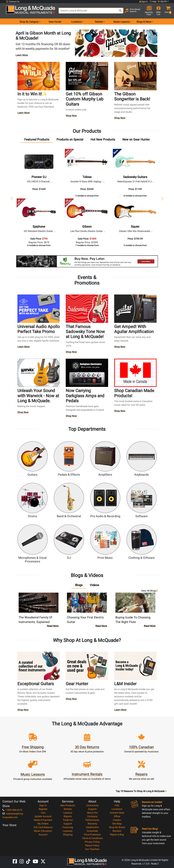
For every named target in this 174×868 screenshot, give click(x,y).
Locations (117, 809)
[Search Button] (120, 11)
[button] (167, 11)
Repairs (68, 816)
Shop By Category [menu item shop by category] (29, 22)
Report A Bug (117, 835)
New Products (68, 805)
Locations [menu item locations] (76, 22)
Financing (68, 827)
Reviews (117, 831)
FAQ (117, 805)
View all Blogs (150, 591)
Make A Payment (43, 820)
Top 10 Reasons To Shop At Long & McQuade (141, 791)
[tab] (37, 140)
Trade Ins (68, 820)
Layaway (68, 831)
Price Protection (92, 835)
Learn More (22, 55)
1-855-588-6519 (12, 810)
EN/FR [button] (162, 2)
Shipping (68, 835)
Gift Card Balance (43, 827)
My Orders (43, 824)
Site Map (117, 824)
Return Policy (92, 845)
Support (68, 824)
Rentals (68, 809)
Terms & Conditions (92, 838)
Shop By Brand (117, 827)
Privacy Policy (92, 842)
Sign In (43, 805)
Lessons (68, 813)
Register (43, 809)
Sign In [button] (144, 2)
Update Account (43, 816)
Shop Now (71, 116)
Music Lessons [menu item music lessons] (121, 22)
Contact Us (13, 2)
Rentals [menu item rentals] (99, 22)
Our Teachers (92, 849)
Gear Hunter (55, 22)
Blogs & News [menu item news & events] (144, 22)
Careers (117, 820)
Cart (43, 813)
